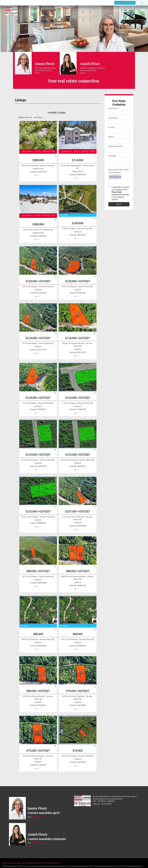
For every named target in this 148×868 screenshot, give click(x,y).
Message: (112, 156)
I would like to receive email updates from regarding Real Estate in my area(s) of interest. (120, 193)
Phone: (111, 137)
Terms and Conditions (51, 863)
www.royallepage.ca (10, 863)
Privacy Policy (25, 863)
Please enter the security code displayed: (119, 171)
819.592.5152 (38, 843)
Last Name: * (114, 118)
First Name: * (114, 108)
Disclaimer (36, 863)
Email (38, 73)
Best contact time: (116, 146)
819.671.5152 (38, 817)
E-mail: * (112, 127)
